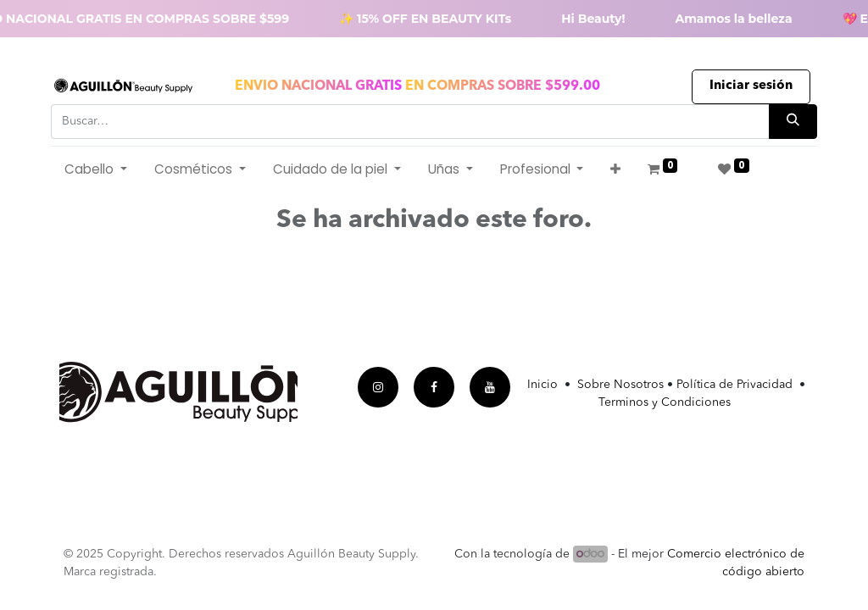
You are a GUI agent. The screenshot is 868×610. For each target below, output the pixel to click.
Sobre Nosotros (620, 385)
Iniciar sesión (751, 86)
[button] (615, 170)
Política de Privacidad (734, 385)
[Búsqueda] (793, 122)
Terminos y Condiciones (665, 402)
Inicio (546, 385)
